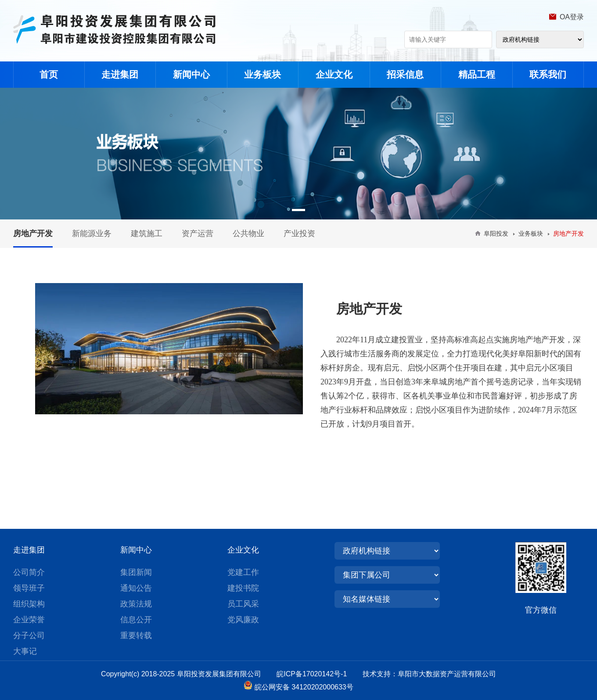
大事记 (25, 651)
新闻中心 (191, 74)
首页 (49, 74)
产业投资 (299, 233)
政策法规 (136, 604)
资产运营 (198, 233)
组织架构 (29, 604)
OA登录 (572, 17)
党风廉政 (243, 620)
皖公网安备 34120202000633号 (304, 687)
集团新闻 (136, 572)
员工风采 (243, 604)
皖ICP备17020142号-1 (318, 674)
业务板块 (263, 74)
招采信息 (405, 74)
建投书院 (243, 588)
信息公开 (136, 620)
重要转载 (136, 635)
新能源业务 (92, 233)
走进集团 (120, 74)
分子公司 (29, 635)
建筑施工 (147, 233)
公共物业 (248, 233)
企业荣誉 (29, 620)
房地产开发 (33, 233)
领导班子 (29, 588)
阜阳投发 (496, 233)
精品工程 (477, 74)
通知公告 (136, 588)
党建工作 (243, 572)
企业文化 (334, 74)
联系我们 (548, 74)
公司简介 (29, 572)
